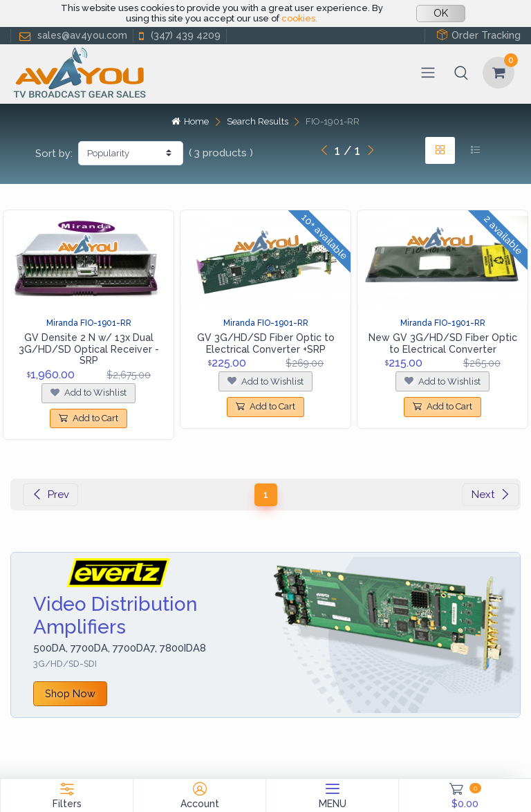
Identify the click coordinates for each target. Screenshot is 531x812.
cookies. (299, 18)
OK (441, 13)
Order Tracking (478, 35)
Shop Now (70, 693)
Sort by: (54, 154)
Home (190, 121)
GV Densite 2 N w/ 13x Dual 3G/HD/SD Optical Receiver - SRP (89, 349)
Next (491, 495)
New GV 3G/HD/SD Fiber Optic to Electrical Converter (443, 343)
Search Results (258, 121)
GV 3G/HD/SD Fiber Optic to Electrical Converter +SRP (266, 343)
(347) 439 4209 (178, 36)
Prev (50, 495)
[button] (461, 73)
